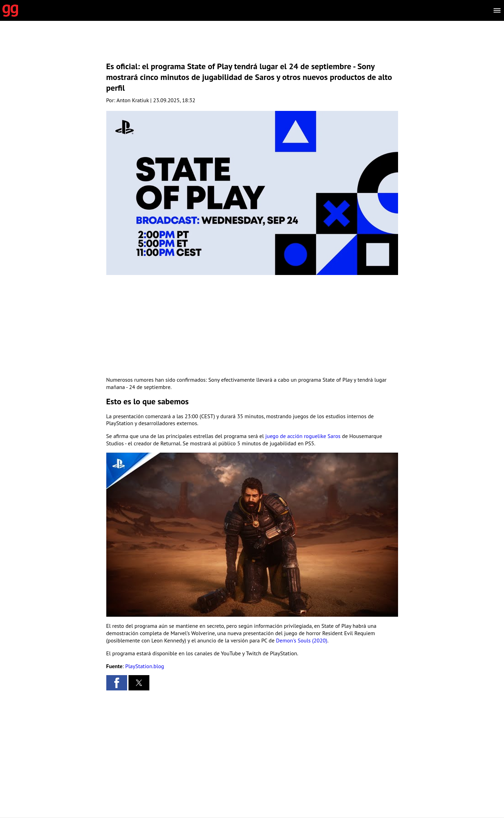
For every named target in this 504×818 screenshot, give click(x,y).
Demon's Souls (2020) (302, 640)
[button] (117, 683)
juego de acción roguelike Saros (303, 436)
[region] (252, 47)
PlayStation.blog (145, 666)
